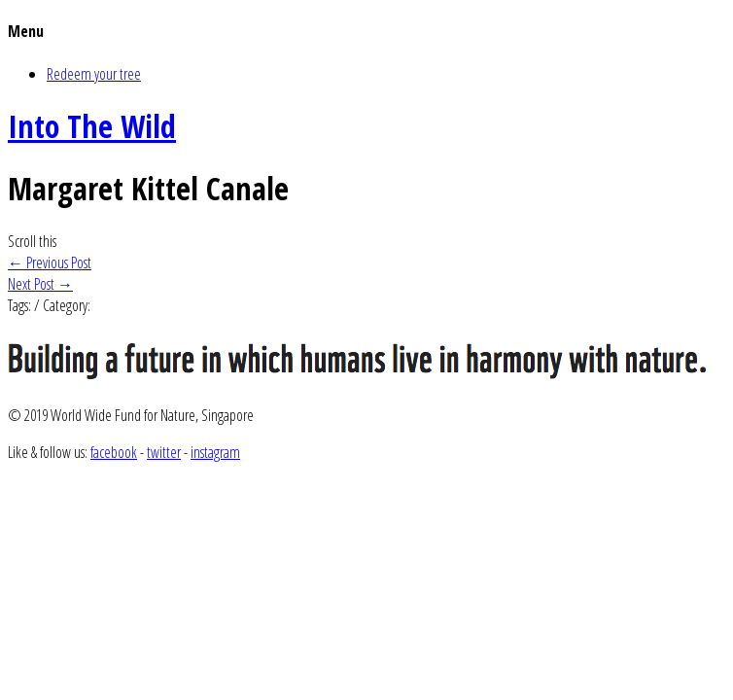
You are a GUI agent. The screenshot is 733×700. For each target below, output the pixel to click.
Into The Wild (92, 126)
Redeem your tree (94, 74)
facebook (114, 452)
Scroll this (32, 241)
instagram (215, 452)
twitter (164, 452)
